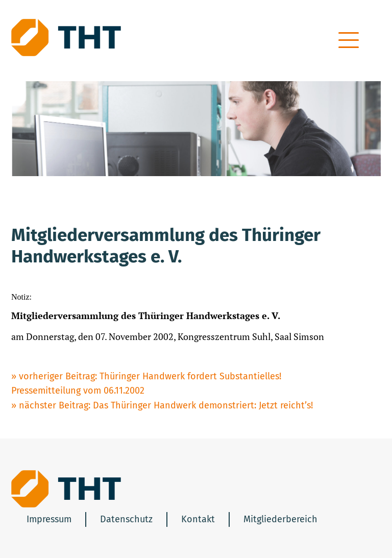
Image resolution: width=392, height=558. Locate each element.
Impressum (49, 519)
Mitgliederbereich (280, 519)
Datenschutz (126, 519)
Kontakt (198, 519)
